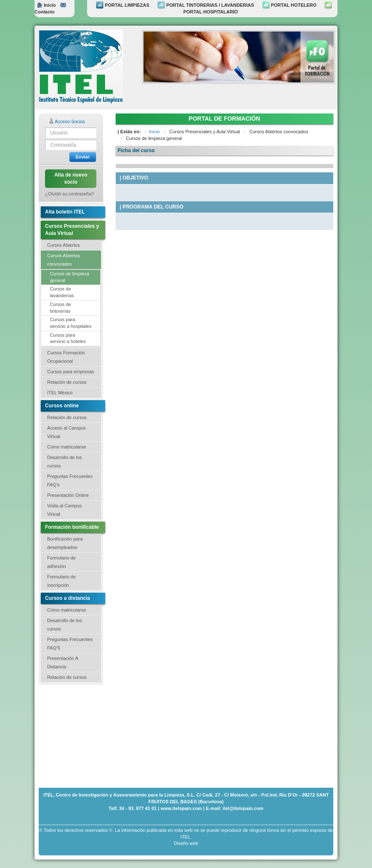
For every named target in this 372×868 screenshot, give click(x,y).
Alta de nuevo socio (71, 178)
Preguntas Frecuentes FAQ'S (70, 644)
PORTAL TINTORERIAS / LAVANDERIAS (206, 5)
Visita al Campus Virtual (64, 510)
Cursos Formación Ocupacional (66, 357)
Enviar (83, 157)
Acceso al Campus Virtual (66, 432)
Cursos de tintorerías (60, 308)
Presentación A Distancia (63, 662)
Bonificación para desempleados (65, 543)
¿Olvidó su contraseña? (69, 194)
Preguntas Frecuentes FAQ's (70, 480)
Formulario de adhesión (61, 562)
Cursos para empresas (70, 372)
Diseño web (186, 843)
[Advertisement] (81, 735)
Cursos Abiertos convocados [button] (64, 260)
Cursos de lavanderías (62, 292)
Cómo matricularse (66, 447)
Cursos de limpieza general (69, 277)
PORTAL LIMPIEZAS (123, 5)
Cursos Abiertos (64, 245)
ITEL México (60, 393)
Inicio (46, 5)
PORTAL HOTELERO (289, 5)
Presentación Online (68, 495)
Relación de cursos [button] (67, 382)
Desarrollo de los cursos (65, 462)
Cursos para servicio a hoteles (68, 338)
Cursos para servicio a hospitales (70, 323)
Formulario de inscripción (61, 581)
